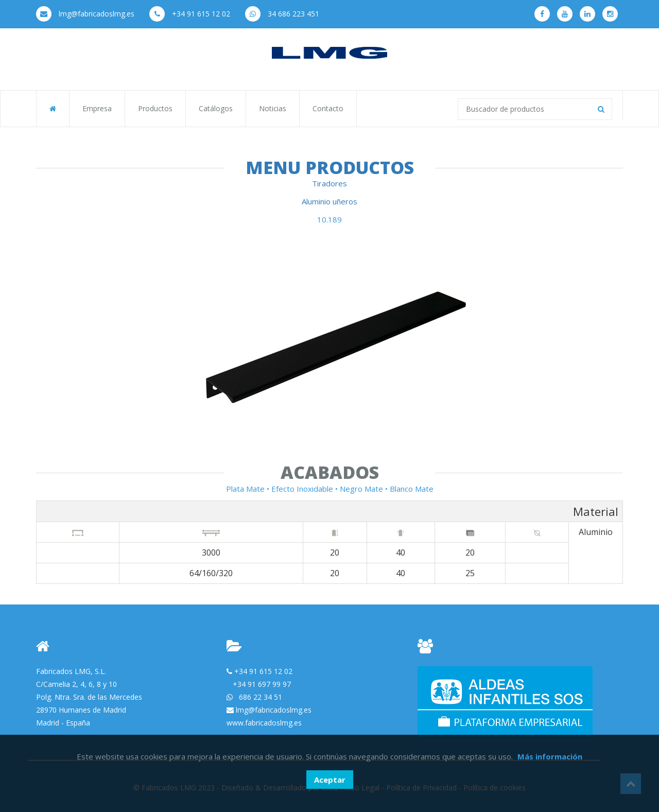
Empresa (97, 108)
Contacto (328, 108)
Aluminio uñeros (329, 201)
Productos (155, 108)
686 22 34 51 (261, 697)
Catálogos (216, 108)
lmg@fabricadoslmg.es (85, 14)
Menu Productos (330, 167)
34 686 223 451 (282, 14)
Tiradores (329, 183)
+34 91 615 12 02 (190, 14)
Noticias (273, 108)
